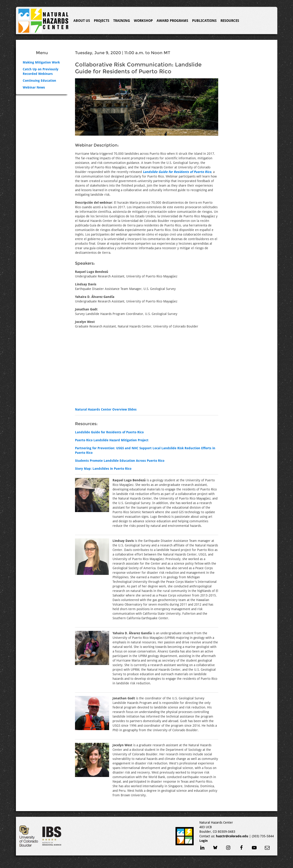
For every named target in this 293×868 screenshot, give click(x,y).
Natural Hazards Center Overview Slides (106, 409)
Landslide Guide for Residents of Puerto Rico (109, 432)
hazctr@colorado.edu (232, 836)
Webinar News (34, 87)
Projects (102, 21)
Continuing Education (39, 81)
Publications (204, 21)
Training (122, 21)
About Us (82, 21)
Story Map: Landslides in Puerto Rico (103, 469)
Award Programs (172, 21)
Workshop (143, 21)
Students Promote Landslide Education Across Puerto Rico (120, 461)
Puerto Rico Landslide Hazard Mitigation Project (112, 440)
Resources (230, 21)
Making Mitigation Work (41, 62)
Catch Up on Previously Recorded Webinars (41, 71)
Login (204, 841)
